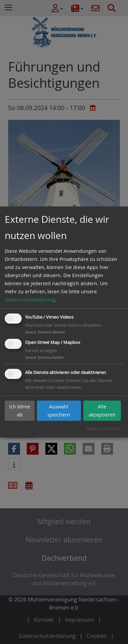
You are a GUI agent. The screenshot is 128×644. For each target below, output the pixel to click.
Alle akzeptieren (102, 411)
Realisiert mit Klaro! (104, 428)
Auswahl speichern (59, 411)
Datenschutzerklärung (30, 300)
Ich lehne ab (20, 411)
